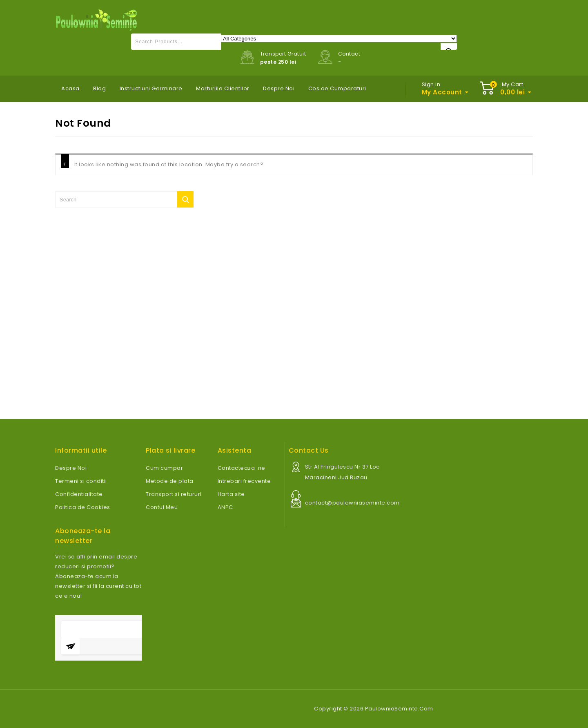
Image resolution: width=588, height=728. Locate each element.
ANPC (225, 507)
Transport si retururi (174, 494)
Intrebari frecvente (244, 481)
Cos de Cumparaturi (337, 88)
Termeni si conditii (81, 481)
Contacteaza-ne (242, 468)
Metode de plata (170, 481)
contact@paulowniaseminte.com (352, 503)
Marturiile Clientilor (223, 88)
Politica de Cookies (83, 507)
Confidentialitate (79, 494)
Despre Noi (279, 88)
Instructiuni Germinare (151, 88)
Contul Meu (162, 507)
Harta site (231, 494)
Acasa (70, 88)
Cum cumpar (164, 468)
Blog (99, 88)
